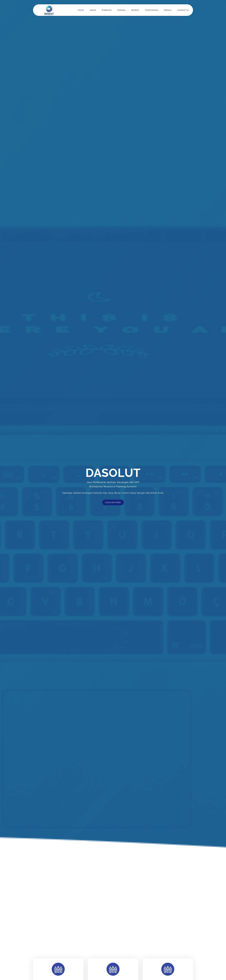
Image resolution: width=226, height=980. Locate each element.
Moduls (135, 10)
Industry (122, 10)
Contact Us (183, 10)
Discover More (113, 502)
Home (81, 10)
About (93, 10)
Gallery (168, 10)
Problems (107, 10)
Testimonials (151, 10)
